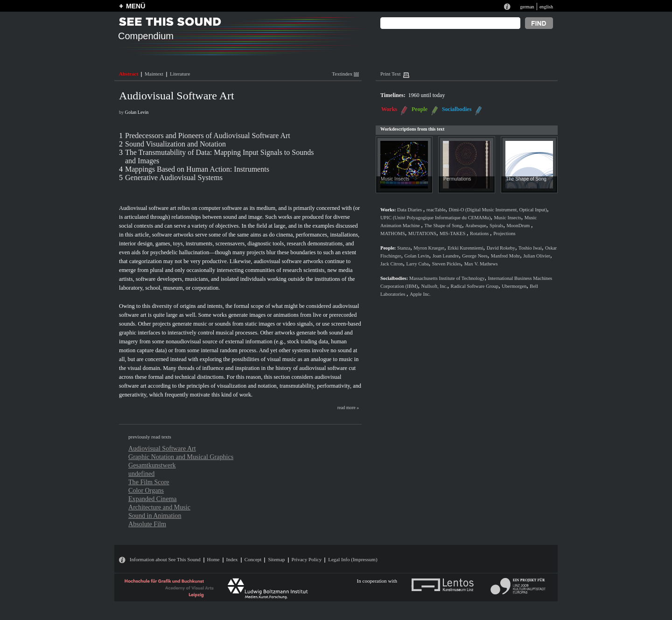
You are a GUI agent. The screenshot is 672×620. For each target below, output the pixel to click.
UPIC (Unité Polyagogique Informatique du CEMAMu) (435, 218)
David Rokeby (501, 248)
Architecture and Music (159, 507)
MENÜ (136, 6)
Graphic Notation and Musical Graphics (181, 457)
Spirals (496, 226)
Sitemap (276, 559)
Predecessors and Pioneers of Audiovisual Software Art (208, 136)
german (527, 7)
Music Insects (395, 179)
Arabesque (476, 226)
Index (232, 559)
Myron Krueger (429, 248)
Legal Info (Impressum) (353, 559)
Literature (180, 74)
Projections (504, 233)
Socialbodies (457, 109)
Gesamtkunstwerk (152, 465)
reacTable (436, 210)
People (420, 109)
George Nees (475, 256)
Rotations (480, 233)
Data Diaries (410, 210)
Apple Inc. (420, 294)
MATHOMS (393, 233)
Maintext (154, 74)
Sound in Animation (155, 516)
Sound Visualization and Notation (175, 144)
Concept (253, 559)
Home (213, 559)
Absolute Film (147, 524)
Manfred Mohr (505, 256)
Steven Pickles (447, 264)
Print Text (390, 74)
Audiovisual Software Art (162, 448)
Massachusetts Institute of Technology (447, 278)
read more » (348, 408)
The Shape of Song (526, 179)
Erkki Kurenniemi (465, 248)
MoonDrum (518, 226)
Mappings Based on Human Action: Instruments (197, 169)
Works (389, 109)
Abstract (129, 74)
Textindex (345, 74)
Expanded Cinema (153, 499)
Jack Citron (392, 264)
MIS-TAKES (453, 233)
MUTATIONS (422, 233)
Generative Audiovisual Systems (174, 178)
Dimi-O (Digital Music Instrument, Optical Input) (498, 210)
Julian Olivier (537, 256)
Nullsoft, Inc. (434, 286)
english (546, 7)
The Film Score (149, 482)
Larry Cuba (417, 264)
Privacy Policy (307, 559)
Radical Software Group (475, 286)
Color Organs (146, 490)
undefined (141, 474)
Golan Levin (137, 112)
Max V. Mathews (481, 264)
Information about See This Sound (165, 559)
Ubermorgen (514, 286)
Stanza (404, 248)
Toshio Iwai (530, 248)
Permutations (457, 179)
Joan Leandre (446, 256)
